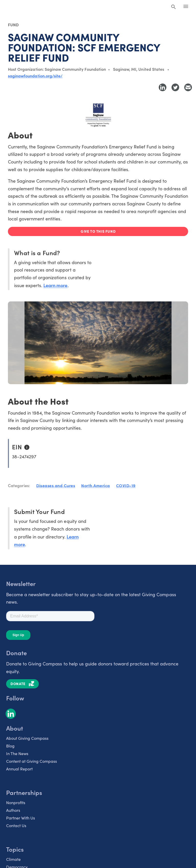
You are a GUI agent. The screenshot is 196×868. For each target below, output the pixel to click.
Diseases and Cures (56, 485)
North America (96, 485)
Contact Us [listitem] (16, 825)
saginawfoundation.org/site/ (35, 76)
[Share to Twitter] (175, 87)
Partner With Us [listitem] (21, 818)
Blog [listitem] (10, 746)
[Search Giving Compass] (174, 7)
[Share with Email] (188, 87)
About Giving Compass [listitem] (27, 738)
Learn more (55, 285)
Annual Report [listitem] (19, 769)
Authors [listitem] (13, 810)
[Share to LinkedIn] (163, 87)
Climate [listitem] (13, 859)
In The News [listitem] (17, 753)
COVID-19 (126, 485)
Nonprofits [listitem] (16, 802)
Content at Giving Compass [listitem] (32, 761)
